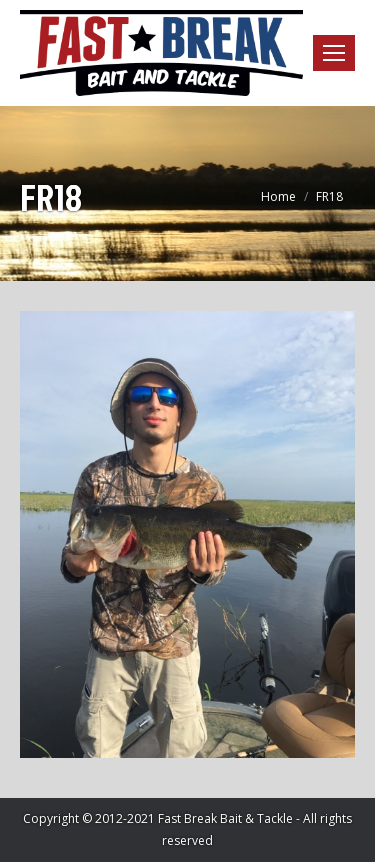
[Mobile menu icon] (334, 53)
